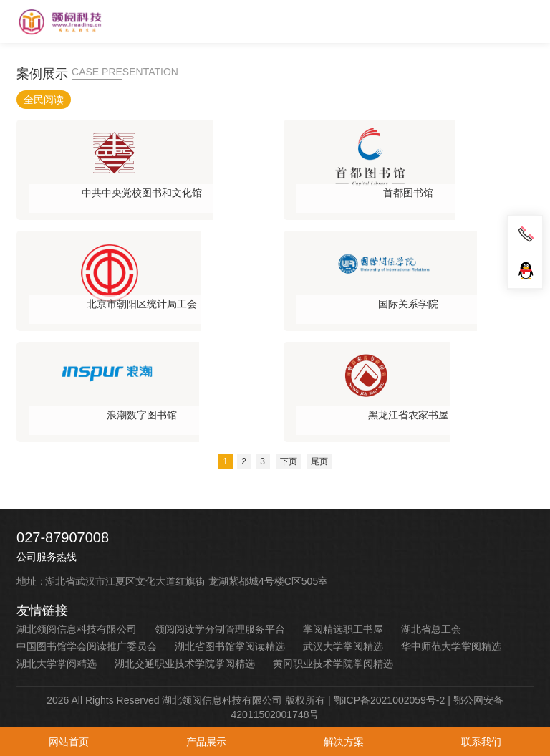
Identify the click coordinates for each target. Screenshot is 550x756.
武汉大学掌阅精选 (343, 646)
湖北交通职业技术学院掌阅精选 (185, 664)
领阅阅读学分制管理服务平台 (220, 629)
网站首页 (69, 742)
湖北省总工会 (431, 629)
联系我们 (481, 742)
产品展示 (206, 742)
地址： (32, 581)
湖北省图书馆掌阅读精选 (230, 646)
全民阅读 (44, 100)
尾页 (319, 461)
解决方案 (344, 742)
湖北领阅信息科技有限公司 (77, 629)
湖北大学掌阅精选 (57, 664)
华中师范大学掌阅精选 (451, 646)
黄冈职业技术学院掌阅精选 (333, 664)
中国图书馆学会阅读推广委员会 (87, 646)
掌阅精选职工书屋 (343, 629)
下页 (289, 461)
